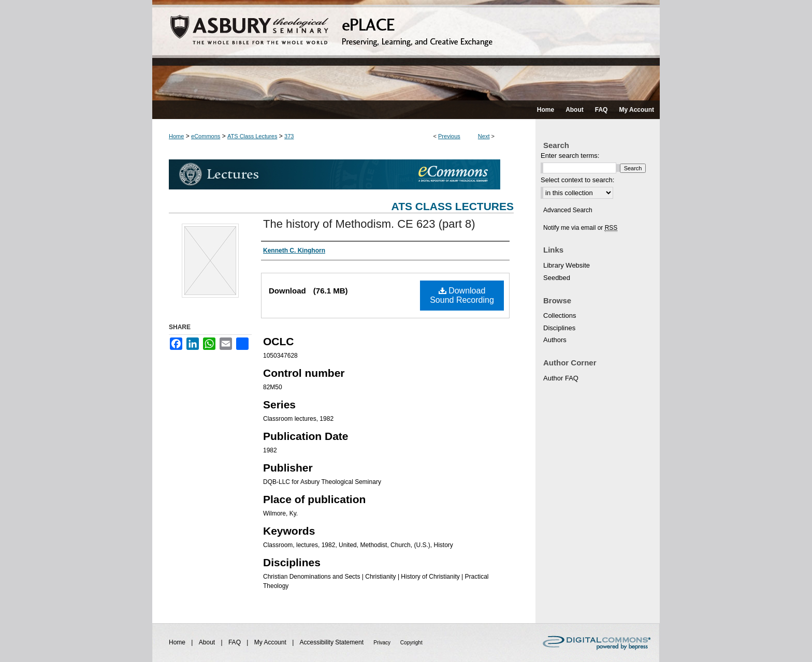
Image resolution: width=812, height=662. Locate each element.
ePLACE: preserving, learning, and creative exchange (406, 50)
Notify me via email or (580, 228)
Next (484, 136)
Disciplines (559, 328)
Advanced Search (568, 210)
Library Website (567, 265)
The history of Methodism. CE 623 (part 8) (369, 224)
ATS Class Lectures (252, 136)
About (208, 642)
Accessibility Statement (333, 642)
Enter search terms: (570, 156)
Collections (560, 315)
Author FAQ (561, 378)
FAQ (235, 642)
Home (176, 136)
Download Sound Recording (462, 295)
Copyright (411, 643)
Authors (555, 340)
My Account (271, 642)
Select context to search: (577, 180)
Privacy (383, 643)
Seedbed (557, 278)
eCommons (206, 136)
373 (289, 136)
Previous (449, 136)
